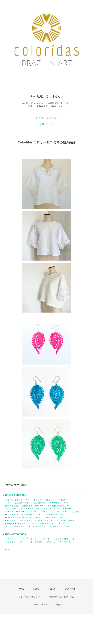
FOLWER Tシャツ (65, 520)
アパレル (45, 539)
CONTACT (70, 589)
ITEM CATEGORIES (16, 534)
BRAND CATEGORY (16, 495)
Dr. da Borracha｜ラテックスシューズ (24, 515)
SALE (8, 550)
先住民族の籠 (39, 503)
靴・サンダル (37, 542)
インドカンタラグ (37, 526)
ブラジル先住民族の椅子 (17, 503)
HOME (21, 589)
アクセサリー (12, 539)
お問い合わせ (46, 124)
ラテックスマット (55, 515)
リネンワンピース (60, 512)
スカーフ (51, 542)
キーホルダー (66, 542)
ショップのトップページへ (46, 118)
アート (23, 542)
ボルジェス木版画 (42, 500)
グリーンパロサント (15, 526)
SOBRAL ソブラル (43, 520)
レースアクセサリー (15, 512)
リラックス (11, 542)
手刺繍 (76, 512)
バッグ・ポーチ (29, 539)
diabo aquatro (47, 523)
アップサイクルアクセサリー (57, 509)
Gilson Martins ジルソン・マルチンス (24, 518)
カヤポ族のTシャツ (59, 503)
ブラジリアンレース (38, 512)
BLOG (53, 589)
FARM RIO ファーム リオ (18, 520)
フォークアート (62, 500)
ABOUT (37, 589)
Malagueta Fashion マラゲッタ (21, 523)
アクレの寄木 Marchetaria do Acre (22, 509)
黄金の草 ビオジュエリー (17, 500)
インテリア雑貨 (61, 539)
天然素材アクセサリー (58, 506)
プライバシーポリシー (29, 597)
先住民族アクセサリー (33, 506)
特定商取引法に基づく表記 (62, 597)
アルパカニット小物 (59, 526)
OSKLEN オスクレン (56, 518)
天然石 (62, 523)
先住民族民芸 (12, 506)
